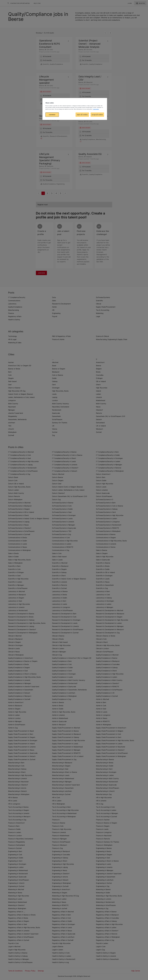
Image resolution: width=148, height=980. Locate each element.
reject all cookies (82, 115)
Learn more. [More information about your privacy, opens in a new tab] (96, 109)
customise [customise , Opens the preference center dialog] (52, 115)
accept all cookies (97, 115)
